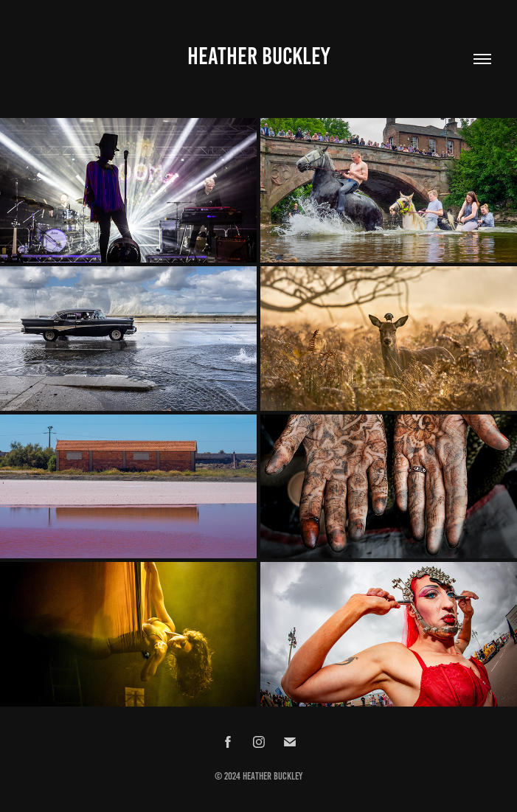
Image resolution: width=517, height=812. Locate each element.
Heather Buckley (258, 56)
